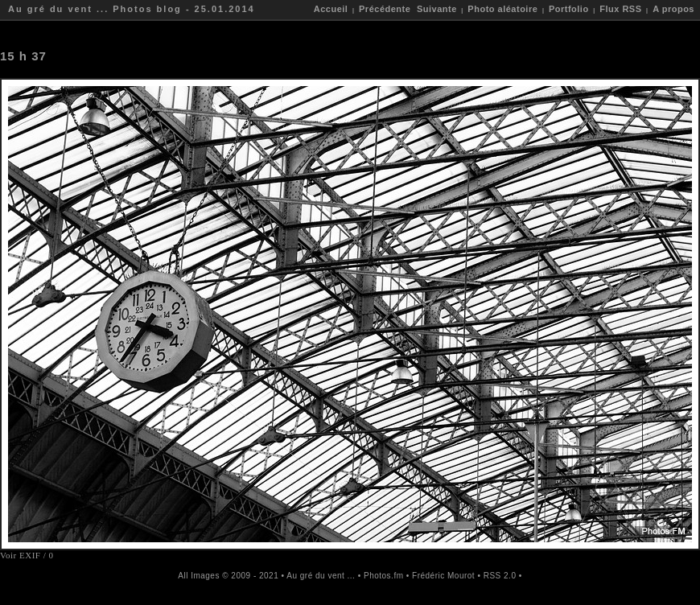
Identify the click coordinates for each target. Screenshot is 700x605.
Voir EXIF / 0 (27, 555)
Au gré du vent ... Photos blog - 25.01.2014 (132, 9)
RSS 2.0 (500, 576)
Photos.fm (384, 576)
